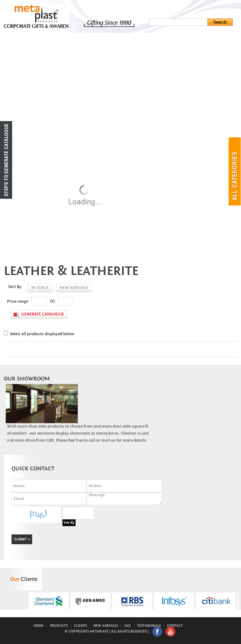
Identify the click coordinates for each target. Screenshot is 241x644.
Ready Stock (72, 90)
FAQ (128, 626)
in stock (40, 288)
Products (69, 77)
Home (64, 52)
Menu (64, 39)
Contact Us (71, 128)
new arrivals (74, 288)
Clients (66, 115)
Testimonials (149, 626)
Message (124, 499)
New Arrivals (73, 103)
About (65, 64)
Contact (175, 626)
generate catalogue (43, 314)
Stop (135, 617)
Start (130, 617)
